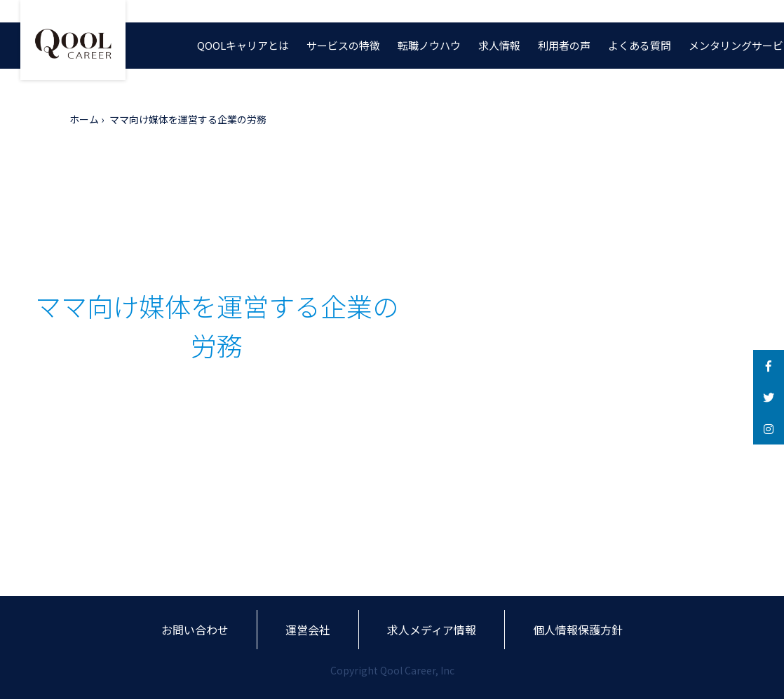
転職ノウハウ (429, 45)
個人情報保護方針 (578, 630)
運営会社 (308, 630)
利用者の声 (564, 45)
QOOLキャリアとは (243, 45)
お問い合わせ (195, 630)
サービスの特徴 (343, 45)
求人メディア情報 (432, 630)
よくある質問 (640, 45)
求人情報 (499, 45)
